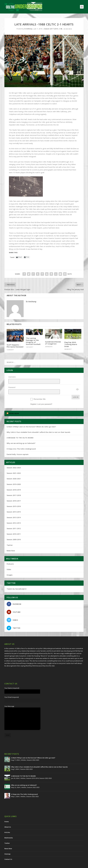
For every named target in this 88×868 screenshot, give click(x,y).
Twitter (10, 539)
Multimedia (9, 832)
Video (9, 564)
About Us (8, 821)
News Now (11, 545)
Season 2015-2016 (14, 500)
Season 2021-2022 (14, 467)
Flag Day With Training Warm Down (71, 344)
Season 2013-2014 (14, 512)
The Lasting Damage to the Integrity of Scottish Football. (33, 341)
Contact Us (8, 853)
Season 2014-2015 (14, 506)
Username (12, 377)
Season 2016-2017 (14, 495)
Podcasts (10, 558)
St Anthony (28, 29)
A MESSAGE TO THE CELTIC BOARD (20, 432)
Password (12, 384)
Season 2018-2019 (14, 484)
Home (7, 816)
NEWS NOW (14, 408)
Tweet (12, 257)
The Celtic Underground (15, 865)
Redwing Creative (46, 865)
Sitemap (7, 848)
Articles (23, 754)
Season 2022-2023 (14, 462)
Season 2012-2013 (14, 517)
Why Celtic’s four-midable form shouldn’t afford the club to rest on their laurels (38, 426)
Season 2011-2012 (14, 523)
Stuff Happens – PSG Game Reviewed (15, 346)
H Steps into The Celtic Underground (21, 443)
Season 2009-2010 (14, 534)
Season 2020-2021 (14, 473)
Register (33, 398)
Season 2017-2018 (51, 29)
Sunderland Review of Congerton (53, 343)
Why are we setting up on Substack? (21, 437)
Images (10, 569)
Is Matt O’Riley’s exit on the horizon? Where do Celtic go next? (32, 421)
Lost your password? (45, 398)
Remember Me (40, 393)
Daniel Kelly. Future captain (18, 449)
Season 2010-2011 (14, 528)
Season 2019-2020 (14, 478)
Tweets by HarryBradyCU (17, 583)
